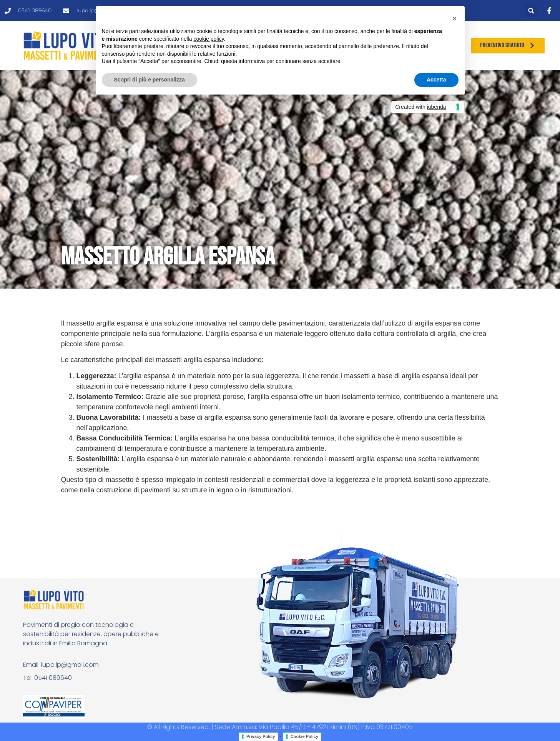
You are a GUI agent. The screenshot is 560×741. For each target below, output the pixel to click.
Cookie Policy (304, 736)
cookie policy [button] (209, 39)
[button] (531, 11)
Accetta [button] (436, 80)
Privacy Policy (261, 736)
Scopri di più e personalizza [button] (150, 80)
